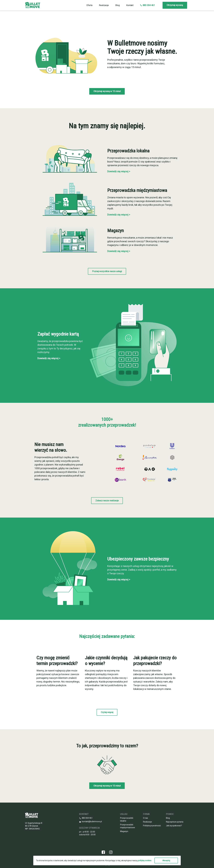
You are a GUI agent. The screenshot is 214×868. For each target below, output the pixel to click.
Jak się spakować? (174, 826)
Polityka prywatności (152, 826)
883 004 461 (147, 5)
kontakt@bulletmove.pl (92, 822)
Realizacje (104, 5)
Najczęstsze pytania (175, 822)
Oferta (89, 5)
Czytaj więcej (107, 712)
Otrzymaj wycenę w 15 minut (107, 91)
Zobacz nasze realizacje (107, 501)
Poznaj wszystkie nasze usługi (107, 271)
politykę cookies (145, 861)
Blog (118, 5)
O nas (145, 818)
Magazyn (124, 831)
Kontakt (130, 5)
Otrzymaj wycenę (175, 5)
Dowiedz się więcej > (119, 171)
